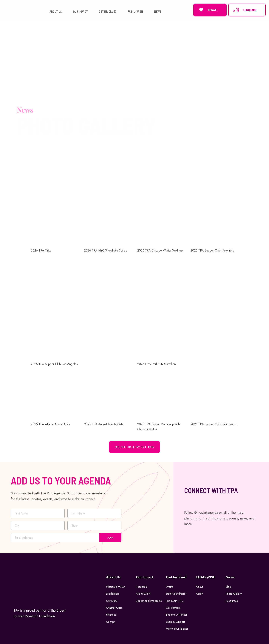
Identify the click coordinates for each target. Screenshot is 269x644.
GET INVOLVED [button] (108, 11)
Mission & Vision (116, 586)
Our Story (112, 600)
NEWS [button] (158, 11)
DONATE (208, 10)
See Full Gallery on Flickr (134, 446)
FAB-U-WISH (143, 593)
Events (170, 586)
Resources (232, 600)
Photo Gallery (234, 593)
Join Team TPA (175, 600)
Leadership (113, 593)
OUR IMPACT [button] (80, 11)
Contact (111, 621)
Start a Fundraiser (176, 593)
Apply (199, 593)
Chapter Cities (114, 607)
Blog (228, 586)
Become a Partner (177, 614)
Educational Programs (149, 600)
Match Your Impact (177, 628)
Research (142, 586)
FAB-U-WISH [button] (135, 11)
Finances (111, 614)
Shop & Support (176, 621)
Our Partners (173, 607)
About (199, 586)
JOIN (110, 537)
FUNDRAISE (245, 10)
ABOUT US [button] (56, 11)
